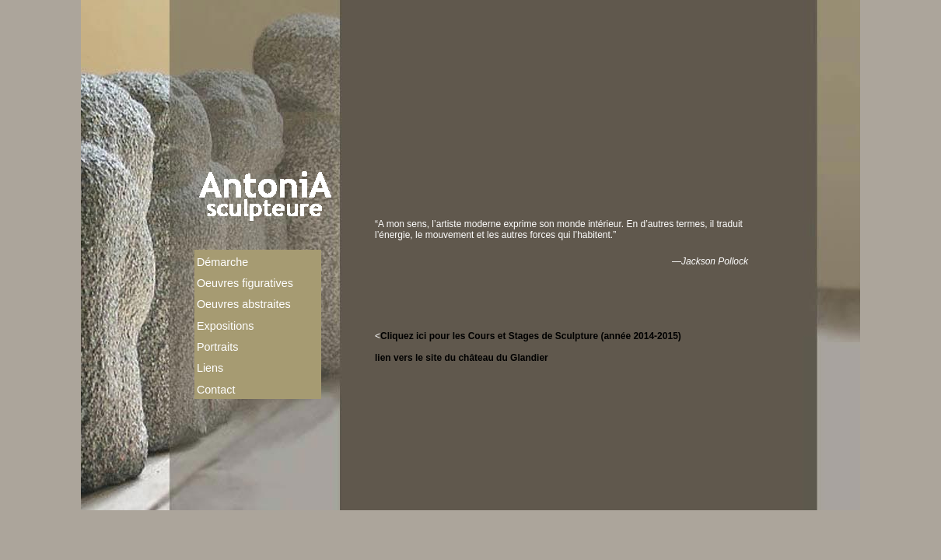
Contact (216, 390)
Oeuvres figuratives (245, 283)
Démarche (222, 262)
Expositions (226, 326)
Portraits (218, 347)
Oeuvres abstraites (244, 304)
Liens (210, 368)
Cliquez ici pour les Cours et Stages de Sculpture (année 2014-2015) (531, 336)
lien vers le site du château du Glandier (462, 358)
